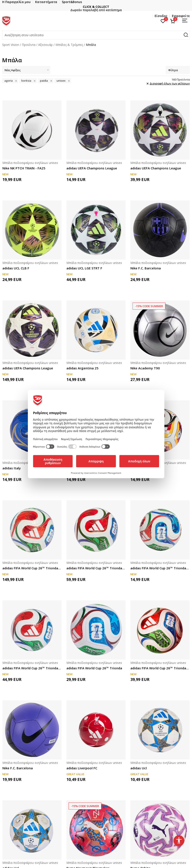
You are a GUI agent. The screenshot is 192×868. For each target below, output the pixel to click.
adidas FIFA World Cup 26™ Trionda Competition (96, 568)
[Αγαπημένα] (163, 21)
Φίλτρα (178, 70)
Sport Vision (11, 45)
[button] (96, 35)
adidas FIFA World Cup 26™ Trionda (94, 668)
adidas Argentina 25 (82, 368)
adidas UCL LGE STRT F (84, 268)
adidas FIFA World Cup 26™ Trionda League (160, 668)
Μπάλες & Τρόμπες (69, 45)
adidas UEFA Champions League (92, 168)
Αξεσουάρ (45, 45)
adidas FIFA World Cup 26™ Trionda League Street (32, 668)
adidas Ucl (139, 768)
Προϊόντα (29, 45)
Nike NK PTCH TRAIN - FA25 (24, 168)
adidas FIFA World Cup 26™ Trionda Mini (160, 568)
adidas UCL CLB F (16, 268)
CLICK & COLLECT (151, 7)
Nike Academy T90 (145, 368)
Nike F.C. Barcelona (146, 268)
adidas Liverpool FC (82, 768)
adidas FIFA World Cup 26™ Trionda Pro (32, 568)
